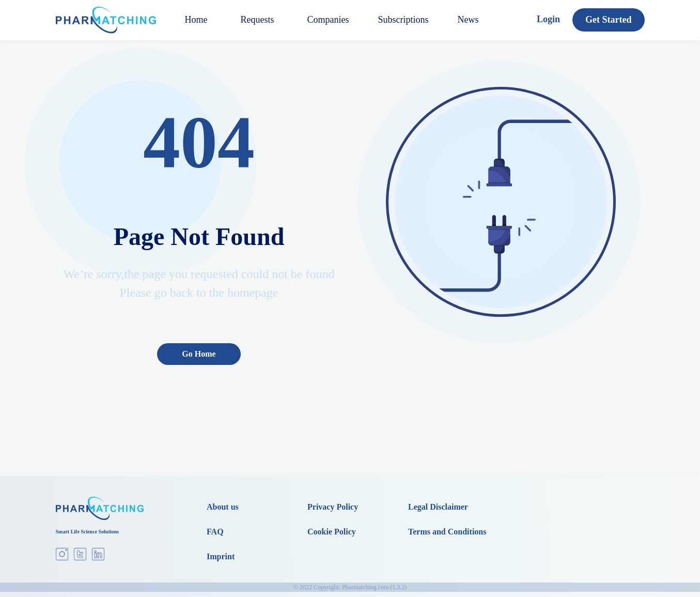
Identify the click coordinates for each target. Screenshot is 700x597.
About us (223, 507)
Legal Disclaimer (438, 507)
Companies (328, 20)
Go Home (199, 354)
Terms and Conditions (447, 532)
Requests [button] (258, 20)
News (468, 20)
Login (548, 19)
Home (196, 20)
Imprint (221, 556)
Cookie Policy (332, 532)
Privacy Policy (333, 507)
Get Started (608, 20)
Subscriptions (403, 20)
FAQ (215, 532)
